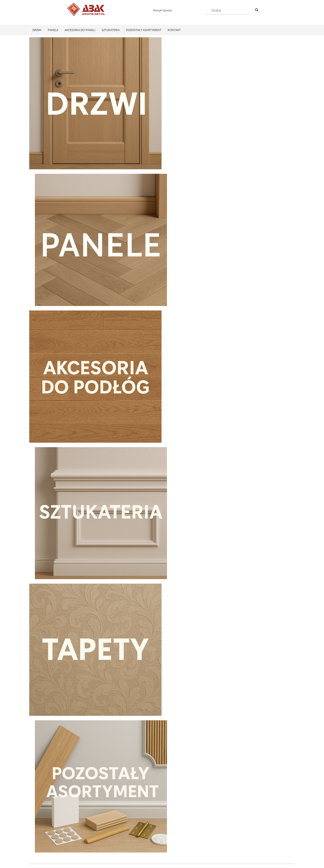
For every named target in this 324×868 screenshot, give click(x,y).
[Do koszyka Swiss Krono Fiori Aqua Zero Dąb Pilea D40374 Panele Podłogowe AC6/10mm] (61, 783)
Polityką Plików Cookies (135, 863)
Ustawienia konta (93, 840)
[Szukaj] (257, 10)
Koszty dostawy (145, 840)
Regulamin (36, 834)
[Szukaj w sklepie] (229, 10)
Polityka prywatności (201, 834)
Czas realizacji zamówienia (152, 845)
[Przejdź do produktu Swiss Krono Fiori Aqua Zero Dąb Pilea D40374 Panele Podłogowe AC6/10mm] (61, 724)
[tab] (154, 550)
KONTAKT (248, 834)
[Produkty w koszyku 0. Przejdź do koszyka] (160, 10)
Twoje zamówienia (94, 834)
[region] (162, 502)
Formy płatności (145, 834)
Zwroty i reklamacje (42, 840)
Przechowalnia (91, 845)
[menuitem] (37, 30)
